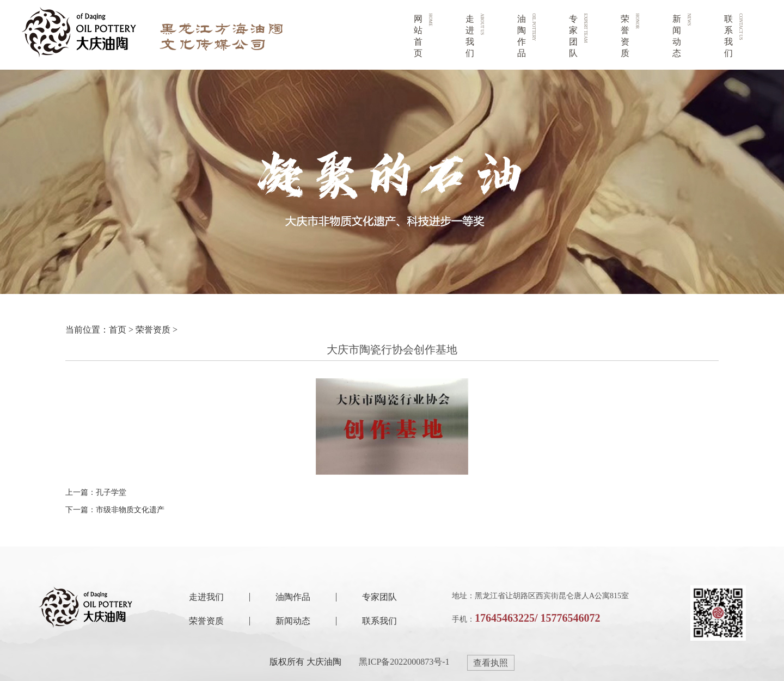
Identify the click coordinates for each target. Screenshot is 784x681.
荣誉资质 (153, 330)
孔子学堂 (111, 492)
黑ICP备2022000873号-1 (404, 662)
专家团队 (379, 597)
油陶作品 (293, 597)
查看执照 (491, 663)
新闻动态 (293, 621)
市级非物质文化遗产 (130, 510)
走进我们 (206, 597)
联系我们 (379, 621)
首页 (118, 330)
